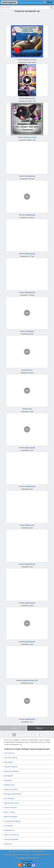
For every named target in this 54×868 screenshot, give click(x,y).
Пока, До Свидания (11, 839)
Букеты (30, 370)
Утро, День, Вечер (11, 758)
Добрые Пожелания (11, 771)
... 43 (39, 735)
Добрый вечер (30, 98)
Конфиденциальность (41, 855)
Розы (30, 409)
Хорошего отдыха (30, 60)
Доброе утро (30, 525)
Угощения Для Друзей (12, 821)
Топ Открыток (9, 753)
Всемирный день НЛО (30, 680)
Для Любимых (9, 798)
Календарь (8, 780)
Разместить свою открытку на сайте (17, 855)
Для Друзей (8, 776)
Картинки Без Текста (12, 803)
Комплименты (9, 830)
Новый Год (8, 844)
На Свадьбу (8, 826)
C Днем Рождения (11, 767)
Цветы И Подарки (11, 817)
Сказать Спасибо (10, 808)
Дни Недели (8, 762)
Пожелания (30, 331)
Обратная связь (38, 851)
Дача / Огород (9, 812)
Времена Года (9, 785)
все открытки (9, 2)
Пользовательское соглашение (27, 858)
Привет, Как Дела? (11, 789)
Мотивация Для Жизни (13, 794)
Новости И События (11, 835)
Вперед (39, 728)
